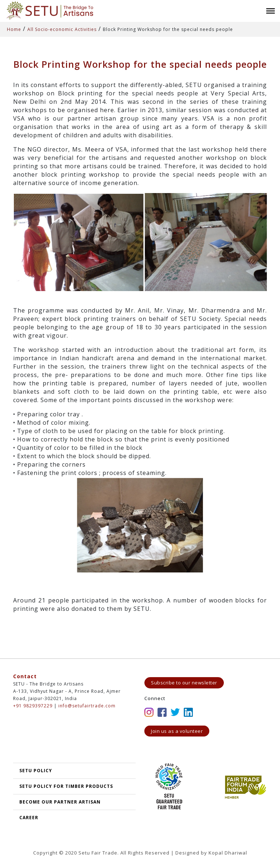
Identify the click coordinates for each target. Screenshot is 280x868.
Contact (25, 676)
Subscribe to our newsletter (184, 683)
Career (29, 818)
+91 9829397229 (33, 706)
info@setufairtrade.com (87, 706)
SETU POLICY (36, 771)
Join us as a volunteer (177, 731)
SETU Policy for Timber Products (66, 786)
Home (14, 29)
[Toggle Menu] (271, 11)
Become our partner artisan (60, 802)
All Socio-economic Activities (62, 29)
